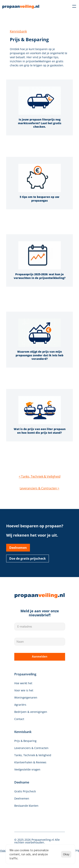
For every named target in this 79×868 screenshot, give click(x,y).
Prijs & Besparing (25, 741)
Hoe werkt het (23, 683)
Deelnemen (22, 798)
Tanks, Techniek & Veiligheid (33, 755)
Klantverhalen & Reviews (30, 762)
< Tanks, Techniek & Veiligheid (39, 476)
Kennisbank (18, 31)
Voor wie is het (24, 690)
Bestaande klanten (26, 806)
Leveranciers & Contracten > (39, 488)
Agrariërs (20, 705)
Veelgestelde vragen (27, 769)
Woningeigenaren (26, 697)
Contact (19, 719)
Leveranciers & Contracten (31, 748)
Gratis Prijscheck (25, 791)
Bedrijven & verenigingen (31, 712)
